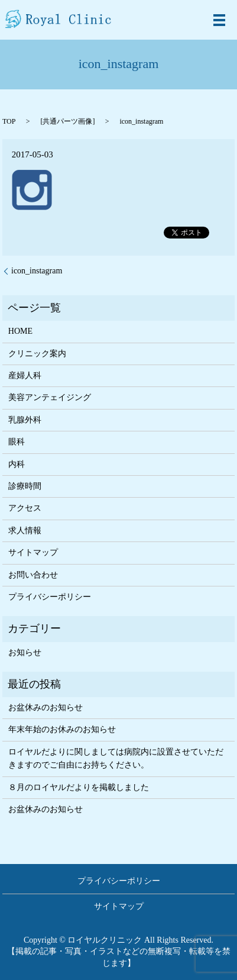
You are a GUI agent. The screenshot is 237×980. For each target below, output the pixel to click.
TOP (9, 121)
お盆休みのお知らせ (46, 707)
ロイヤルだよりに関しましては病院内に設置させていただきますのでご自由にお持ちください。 (116, 758)
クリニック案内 (37, 354)
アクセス (25, 508)
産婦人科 (25, 375)
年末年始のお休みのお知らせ (62, 729)
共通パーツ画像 (67, 121)
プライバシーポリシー (50, 597)
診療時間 (25, 486)
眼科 (17, 442)
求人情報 (25, 531)
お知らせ (25, 652)
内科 (17, 464)
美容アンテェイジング (50, 397)
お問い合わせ (33, 575)
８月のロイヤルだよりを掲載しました (79, 787)
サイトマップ (33, 552)
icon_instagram (37, 271)
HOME (20, 331)
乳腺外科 (25, 420)
